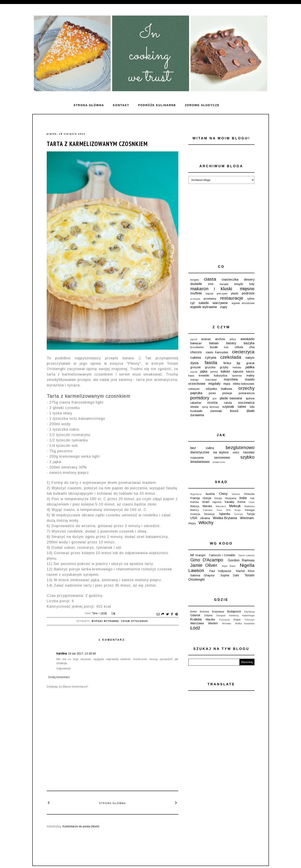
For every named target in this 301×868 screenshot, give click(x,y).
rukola (228, 403)
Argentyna (196, 494)
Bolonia (204, 612)
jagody (194, 372)
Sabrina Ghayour (203, 575)
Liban (252, 502)
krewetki (204, 376)
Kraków (196, 619)
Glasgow (221, 615)
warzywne (220, 303)
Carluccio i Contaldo (222, 555)
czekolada (231, 357)
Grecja (207, 498)
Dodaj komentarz (59, 677)
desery (249, 279)
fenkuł (227, 363)
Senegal (250, 510)
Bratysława (218, 612)
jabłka (250, 367)
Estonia (236, 494)
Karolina (62, 654)
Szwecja (195, 514)
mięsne (247, 289)
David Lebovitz (246, 555)
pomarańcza (247, 393)
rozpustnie (197, 458)
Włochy (206, 523)
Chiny (223, 494)
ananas (206, 339)
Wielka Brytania (225, 518)
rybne (251, 299)
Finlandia (249, 494)
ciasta (210, 279)
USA (194, 518)
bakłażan (196, 343)
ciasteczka (230, 279)
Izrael (206, 502)
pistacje (227, 393)
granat (250, 363)
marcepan (211, 380)
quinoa (250, 398)
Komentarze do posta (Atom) (81, 826)
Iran (252, 498)
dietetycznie (200, 452)
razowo (249, 452)
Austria (210, 494)
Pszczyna (224, 620)
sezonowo (222, 458)
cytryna (211, 358)
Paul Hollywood (220, 571)
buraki (214, 347)
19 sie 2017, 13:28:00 (82, 654)
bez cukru (202, 448)
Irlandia (195, 502)
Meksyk (235, 506)
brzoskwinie (197, 347)
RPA (228, 510)
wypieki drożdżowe (243, 303)
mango (194, 380)
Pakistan (208, 510)
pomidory (200, 398)
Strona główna (89, 105)
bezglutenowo (240, 448)
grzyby (224, 367)
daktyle (250, 358)
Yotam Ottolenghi (135, 621)
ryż (193, 303)
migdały (214, 384)
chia (252, 347)
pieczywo (222, 294)
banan (214, 343)
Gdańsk (195, 615)
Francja (195, 498)
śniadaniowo (200, 462)
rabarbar (196, 403)
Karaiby (230, 502)
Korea (241, 502)
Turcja (250, 514)
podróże (248, 293)
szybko (247, 457)
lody (252, 284)
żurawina (197, 415)
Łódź (195, 628)
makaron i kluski (211, 289)
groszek (196, 367)
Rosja (238, 510)
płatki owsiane (231, 398)
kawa (191, 376)
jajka (204, 371)
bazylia (249, 343)
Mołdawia (249, 506)
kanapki (224, 284)
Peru (219, 510)
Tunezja (238, 514)
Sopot (237, 620)
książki (239, 284)
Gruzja (218, 498)
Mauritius (221, 506)
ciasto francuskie (217, 352)
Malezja (195, 506)
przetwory (210, 299)
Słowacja (209, 514)
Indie (243, 498)
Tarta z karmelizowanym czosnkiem (97, 144)
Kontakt (121, 105)
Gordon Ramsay (241, 560)
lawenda (237, 376)
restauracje (232, 298)
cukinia (196, 358)
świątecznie (219, 462)
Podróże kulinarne (157, 105)
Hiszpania (231, 498)
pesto (212, 393)
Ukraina (205, 518)
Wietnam (247, 518)
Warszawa (197, 623)
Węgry (192, 523)
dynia (194, 363)
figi (239, 363)
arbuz (233, 339)
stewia (194, 407)
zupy (223, 307)
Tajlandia (224, 514)
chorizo (196, 352)
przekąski (195, 299)
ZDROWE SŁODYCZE (202, 105)
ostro (236, 452)
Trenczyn (249, 620)
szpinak (228, 407)
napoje (209, 294)
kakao (225, 371)
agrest (194, 339)
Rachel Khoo (245, 571)
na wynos (221, 452)
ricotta (212, 403)
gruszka (210, 367)
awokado (247, 339)
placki (235, 293)
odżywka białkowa (219, 389)
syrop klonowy (210, 407)
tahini (242, 407)
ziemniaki (216, 411)
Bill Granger (198, 555)
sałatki (204, 303)
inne (211, 284)
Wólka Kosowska (245, 623)
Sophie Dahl (230, 575)
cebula (239, 347)
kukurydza (221, 376)
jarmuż (214, 372)
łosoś (234, 411)
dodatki (196, 284)
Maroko (207, 506)
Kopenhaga (248, 615)
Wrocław (227, 623)
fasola (211, 363)
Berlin (194, 612)
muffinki (196, 293)
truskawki (196, 411)
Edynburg (249, 612)
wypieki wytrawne (105, 621)
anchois (220, 339)
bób (226, 347)
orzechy (246, 388)
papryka (196, 393)
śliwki (250, 411)
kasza (250, 372)
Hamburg (234, 615)
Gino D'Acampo (207, 560)
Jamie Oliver (204, 565)
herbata (237, 368)
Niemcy (195, 510)
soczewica (246, 403)
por (215, 399)
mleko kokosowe (244, 384)
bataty (231, 343)
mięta (227, 384)
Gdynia (208, 615)
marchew (231, 379)
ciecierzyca (243, 352)
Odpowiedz (64, 669)
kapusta (238, 372)
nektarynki (194, 389)
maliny (250, 376)
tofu (252, 407)
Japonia (217, 502)
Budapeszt (234, 611)
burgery (195, 280)
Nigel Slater (229, 566)
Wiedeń (213, 623)
